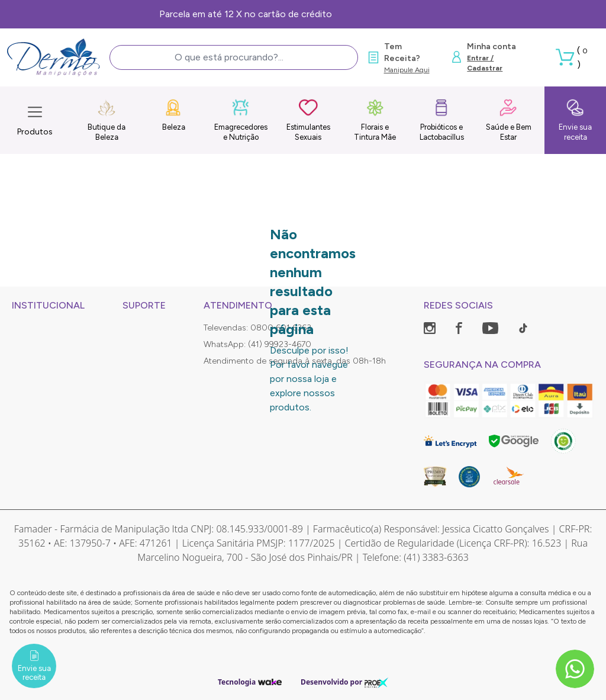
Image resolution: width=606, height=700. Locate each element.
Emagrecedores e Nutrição (241, 120)
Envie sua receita (575, 120)
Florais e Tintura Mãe (375, 120)
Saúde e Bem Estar (509, 120)
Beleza (174, 115)
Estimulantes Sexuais (308, 120)
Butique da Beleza (107, 120)
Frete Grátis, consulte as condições (303, 14)
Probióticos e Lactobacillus (442, 120)
